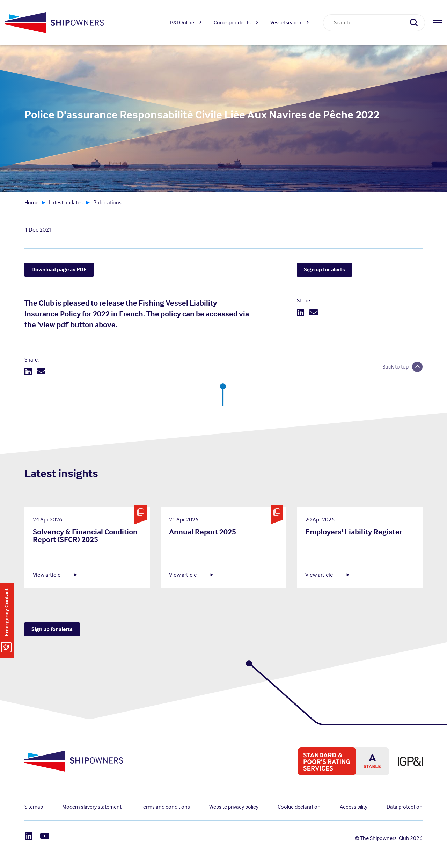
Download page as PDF (59, 269)
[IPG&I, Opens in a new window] (406, 761)
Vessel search (286, 23)
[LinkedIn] (28, 372)
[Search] (417, 23)
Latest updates (66, 202)
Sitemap (34, 807)
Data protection (405, 807)
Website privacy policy (234, 807)
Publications (107, 202)
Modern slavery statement (92, 807)
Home (31, 202)
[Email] (41, 372)
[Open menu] (438, 23)
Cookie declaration (299, 807)
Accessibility (354, 807)
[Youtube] (44, 836)
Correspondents (232, 23)
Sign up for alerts (324, 269)
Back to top (395, 367)
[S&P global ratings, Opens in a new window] (339, 761)
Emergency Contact (6, 612)
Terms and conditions (165, 807)
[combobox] (366, 23)
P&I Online (182, 23)
